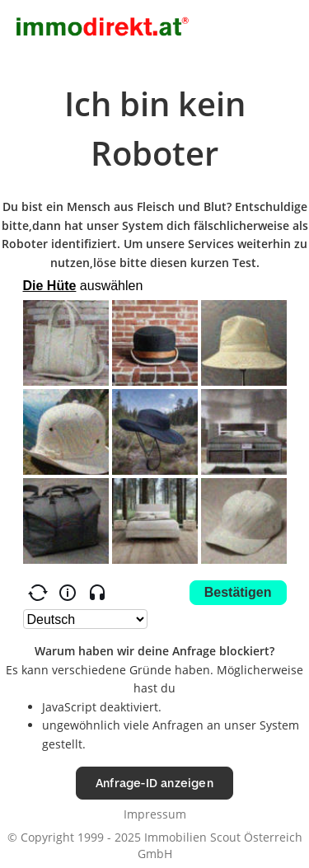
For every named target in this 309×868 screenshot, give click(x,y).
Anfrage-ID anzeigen (154, 783)
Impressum (155, 814)
